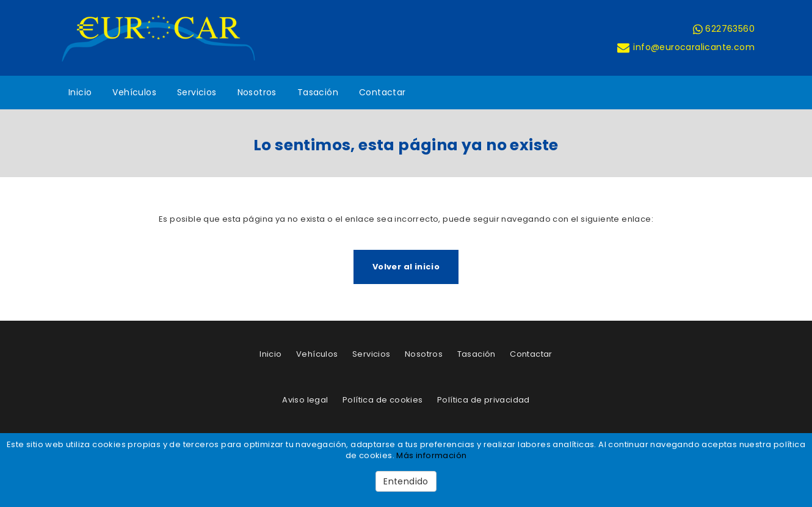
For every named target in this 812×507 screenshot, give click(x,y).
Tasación (318, 92)
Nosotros (257, 92)
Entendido (406, 481)
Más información (431, 455)
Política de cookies (383, 400)
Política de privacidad (484, 400)
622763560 (724, 29)
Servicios (197, 92)
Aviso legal (305, 400)
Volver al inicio (406, 267)
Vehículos (134, 92)
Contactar (382, 92)
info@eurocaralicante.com (685, 47)
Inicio (80, 92)
